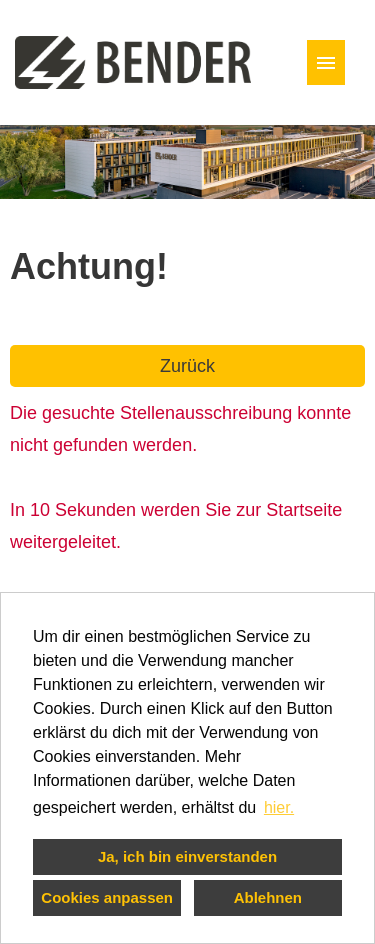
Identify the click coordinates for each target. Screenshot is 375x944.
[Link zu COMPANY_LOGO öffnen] (133, 62)
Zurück (187, 366)
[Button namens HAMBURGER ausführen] (326, 62)
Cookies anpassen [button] (107, 897)
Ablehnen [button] (268, 897)
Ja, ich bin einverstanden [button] (187, 856)
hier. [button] (279, 807)
